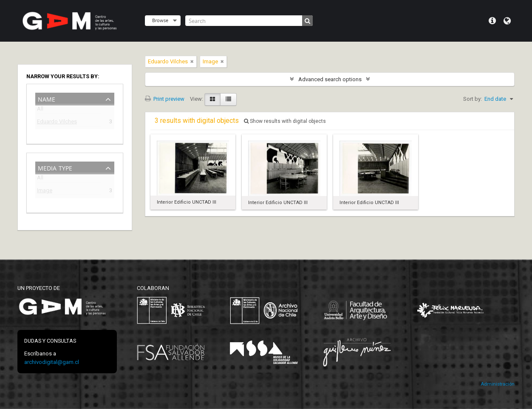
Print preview (165, 99)
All (40, 110)
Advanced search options (330, 79)
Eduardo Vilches (57, 123)
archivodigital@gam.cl (52, 362)
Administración (498, 384)
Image (45, 192)
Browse (160, 20)
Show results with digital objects (285, 121)
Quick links (492, 21)
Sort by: (473, 99)
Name (47, 98)
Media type (55, 167)
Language (507, 21)
